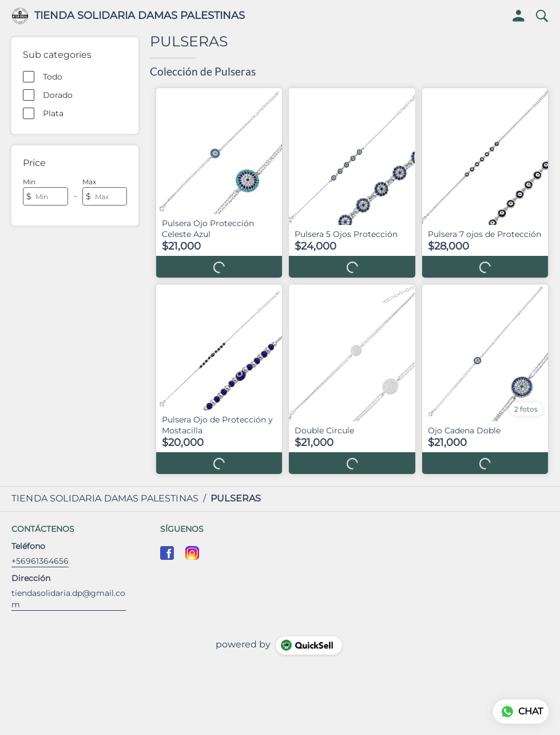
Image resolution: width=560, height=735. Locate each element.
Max (89, 182)
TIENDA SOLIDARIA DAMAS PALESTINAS (140, 16)
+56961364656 (40, 561)
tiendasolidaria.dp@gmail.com (68, 599)
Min (29, 182)
